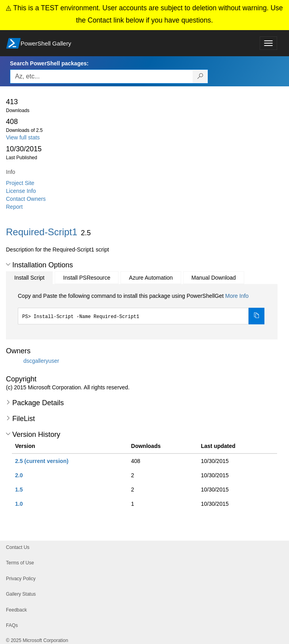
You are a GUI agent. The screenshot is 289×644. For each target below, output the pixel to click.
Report (14, 207)
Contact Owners (26, 199)
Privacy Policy (21, 579)
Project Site (20, 183)
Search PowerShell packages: (49, 63)
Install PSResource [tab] (87, 278)
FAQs (12, 625)
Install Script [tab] (29, 278)
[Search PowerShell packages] (200, 76)
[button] (8, 265)
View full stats (23, 137)
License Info (21, 191)
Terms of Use (20, 563)
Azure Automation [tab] (151, 278)
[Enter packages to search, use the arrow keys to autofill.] (101, 76)
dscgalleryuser (41, 361)
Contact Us (18, 547)
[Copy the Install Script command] (256, 316)
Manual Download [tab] (214, 278)
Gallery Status (21, 594)
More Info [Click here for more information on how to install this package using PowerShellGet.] (237, 296)
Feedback (16, 610)
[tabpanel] (141, 308)
